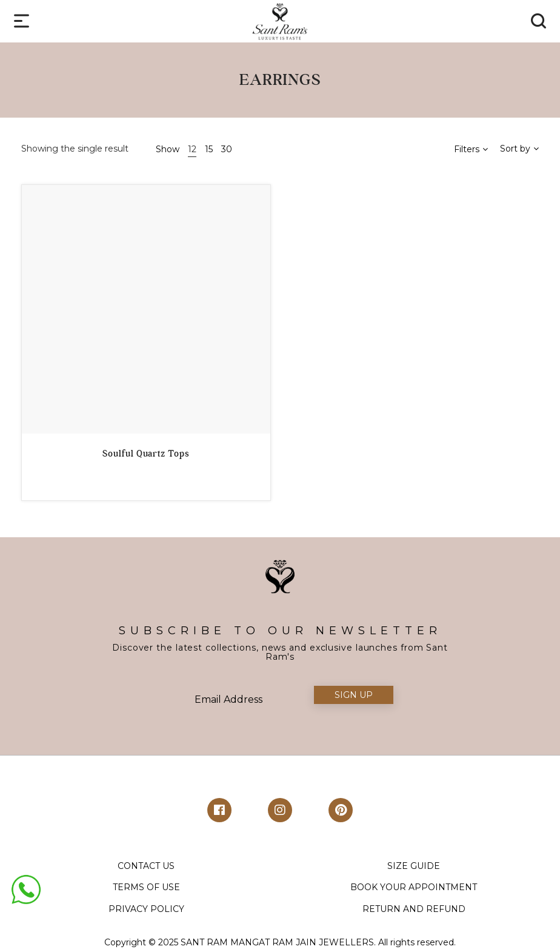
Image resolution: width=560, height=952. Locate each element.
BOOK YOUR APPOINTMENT (414, 887)
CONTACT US (146, 866)
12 (192, 149)
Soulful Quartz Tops (146, 454)
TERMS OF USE (146, 887)
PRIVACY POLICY (146, 909)
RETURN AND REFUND (414, 909)
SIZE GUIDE (414, 866)
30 (227, 149)
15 (209, 149)
